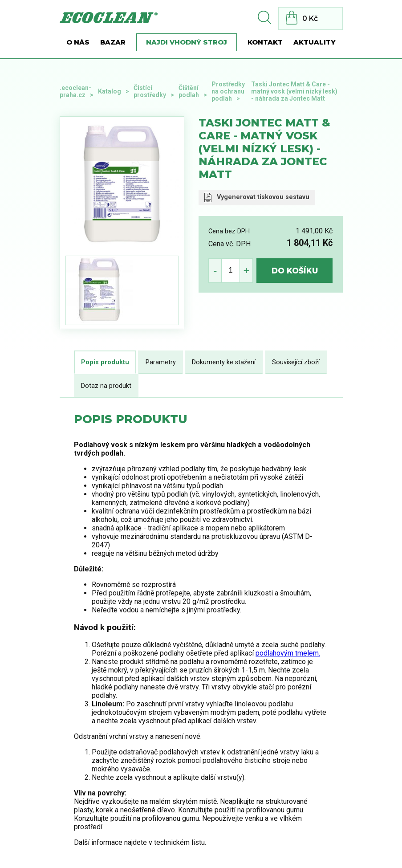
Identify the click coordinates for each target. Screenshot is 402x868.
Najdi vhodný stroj (187, 42)
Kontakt (265, 42)
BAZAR (113, 42)
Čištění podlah (189, 91)
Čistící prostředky (150, 91)
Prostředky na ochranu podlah (228, 91)
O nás (78, 42)
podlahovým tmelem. (288, 653)
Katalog (110, 91)
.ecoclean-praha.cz (75, 91)
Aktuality (315, 42)
